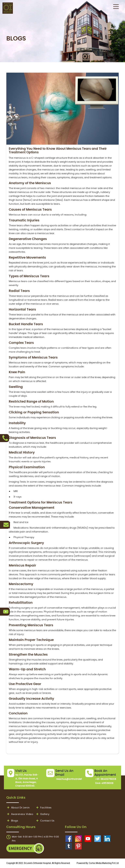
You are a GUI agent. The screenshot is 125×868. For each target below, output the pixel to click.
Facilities (44, 808)
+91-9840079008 (106, 779)
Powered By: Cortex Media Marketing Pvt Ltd (98, 863)
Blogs (12, 821)
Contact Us (45, 821)
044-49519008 (104, 783)
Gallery (42, 814)
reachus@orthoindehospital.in (75, 779)
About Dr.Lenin (18, 808)
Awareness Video (20, 814)
